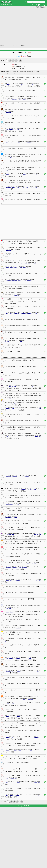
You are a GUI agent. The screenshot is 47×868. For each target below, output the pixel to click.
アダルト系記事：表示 (38, 7)
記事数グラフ (31, 53)
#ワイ (18, 72)
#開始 (18, 56)
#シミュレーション (11, 74)
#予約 (8, 72)
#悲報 (22, 72)
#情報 (28, 72)
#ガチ (35, 72)
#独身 (32, 72)
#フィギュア (13, 72)
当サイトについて (23, 806)
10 (20, 61)
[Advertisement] (17, 26)
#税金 (25, 72)
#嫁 (38, 72)
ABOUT (34, 5)
